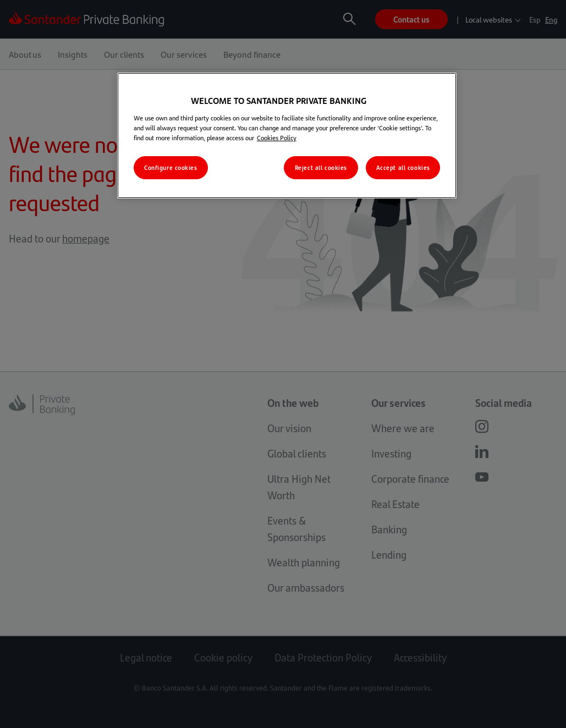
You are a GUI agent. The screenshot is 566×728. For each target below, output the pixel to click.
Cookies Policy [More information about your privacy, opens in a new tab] (277, 137)
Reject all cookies (321, 167)
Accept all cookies (403, 167)
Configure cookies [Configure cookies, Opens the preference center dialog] (171, 167)
